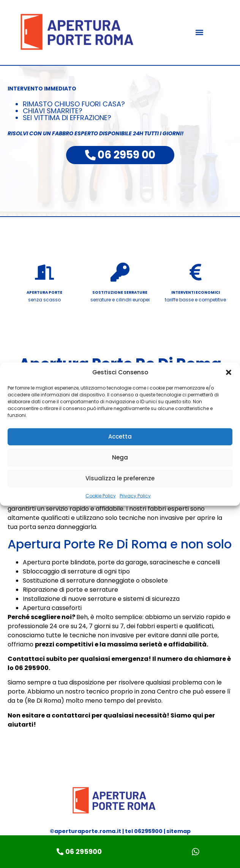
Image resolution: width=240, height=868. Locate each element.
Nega (120, 457)
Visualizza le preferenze (120, 478)
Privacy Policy (135, 495)
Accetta (120, 436)
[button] (229, 372)
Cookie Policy (101, 495)
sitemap (178, 831)
